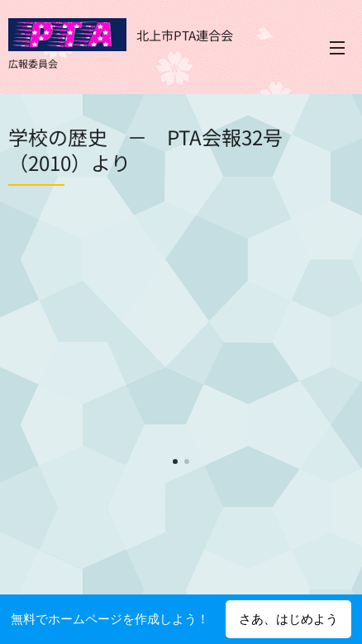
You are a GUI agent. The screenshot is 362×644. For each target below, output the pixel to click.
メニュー (337, 48)
